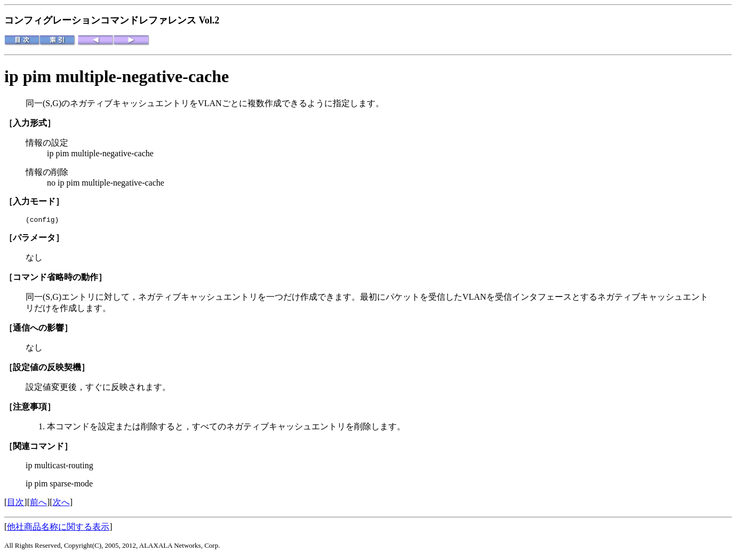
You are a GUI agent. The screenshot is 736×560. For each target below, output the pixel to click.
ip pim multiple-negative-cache (117, 76)
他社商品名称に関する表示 (58, 528)
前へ (38, 504)
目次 (15, 504)
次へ (61, 504)
